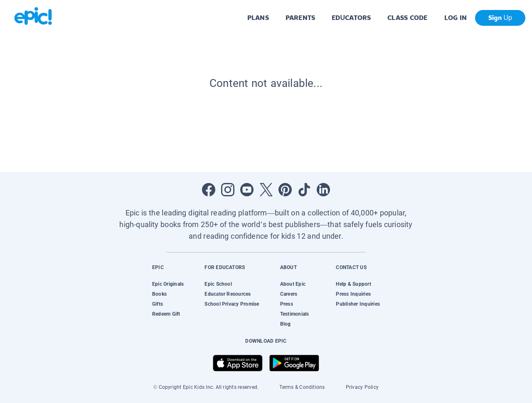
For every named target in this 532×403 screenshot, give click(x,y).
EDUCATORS (345, 18)
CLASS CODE (405, 18)
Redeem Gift (166, 314)
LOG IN (455, 18)
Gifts (158, 304)
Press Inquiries (353, 294)
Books (159, 294)
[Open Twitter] (266, 190)
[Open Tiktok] (304, 190)
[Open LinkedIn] (323, 190)
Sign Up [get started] (500, 18)
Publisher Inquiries (358, 304)
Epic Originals (168, 284)
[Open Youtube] (247, 190)
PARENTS (291, 18)
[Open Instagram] (228, 190)
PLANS (247, 18)
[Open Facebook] (209, 190)
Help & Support (353, 284)
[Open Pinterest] (285, 190)
